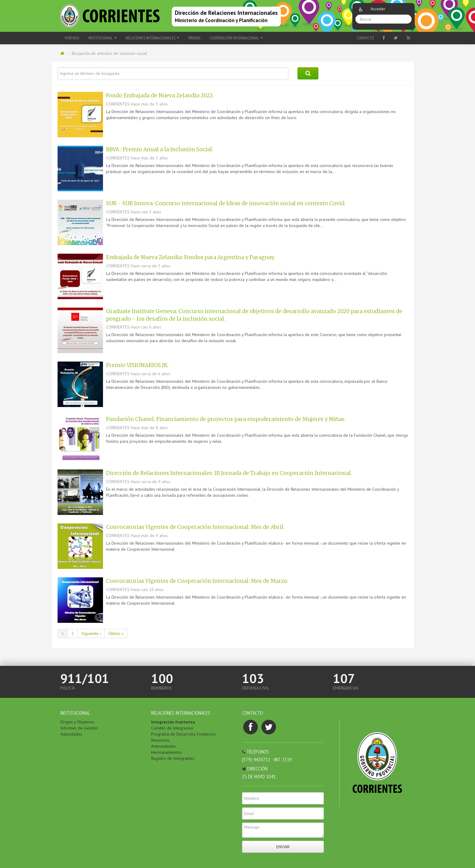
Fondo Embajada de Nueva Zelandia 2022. (160, 95)
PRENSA (194, 38)
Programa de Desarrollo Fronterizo (183, 734)
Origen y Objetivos (77, 722)
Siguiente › (91, 633)
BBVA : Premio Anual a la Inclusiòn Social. (160, 149)
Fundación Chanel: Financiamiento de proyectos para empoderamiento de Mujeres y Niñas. (226, 419)
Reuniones (160, 740)
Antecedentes (164, 746)
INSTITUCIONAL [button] (103, 38)
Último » (116, 633)
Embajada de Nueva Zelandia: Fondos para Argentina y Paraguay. (190, 257)
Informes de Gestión (79, 728)
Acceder (378, 9)
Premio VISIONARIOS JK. (137, 365)
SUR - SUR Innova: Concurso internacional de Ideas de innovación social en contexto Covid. (226, 203)
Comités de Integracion (172, 728)
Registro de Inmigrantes (173, 758)
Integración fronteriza (173, 722)
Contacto (365, 38)
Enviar (283, 847)
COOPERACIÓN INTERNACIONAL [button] (236, 38)
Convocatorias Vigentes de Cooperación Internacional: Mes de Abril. (195, 527)
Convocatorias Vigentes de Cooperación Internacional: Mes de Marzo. (197, 581)
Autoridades (71, 734)
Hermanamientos (166, 752)
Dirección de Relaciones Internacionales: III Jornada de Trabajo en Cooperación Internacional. (229, 473)
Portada (72, 38)
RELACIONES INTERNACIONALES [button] (153, 38)
